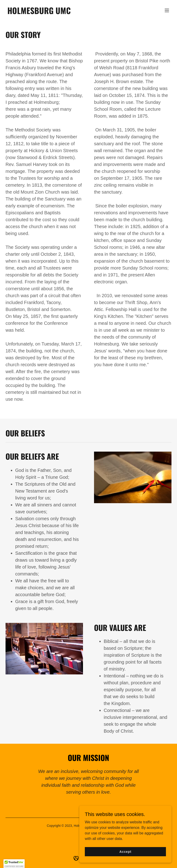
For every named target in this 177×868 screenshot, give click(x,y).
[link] (39, 13)
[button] (167, 10)
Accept (125, 855)
